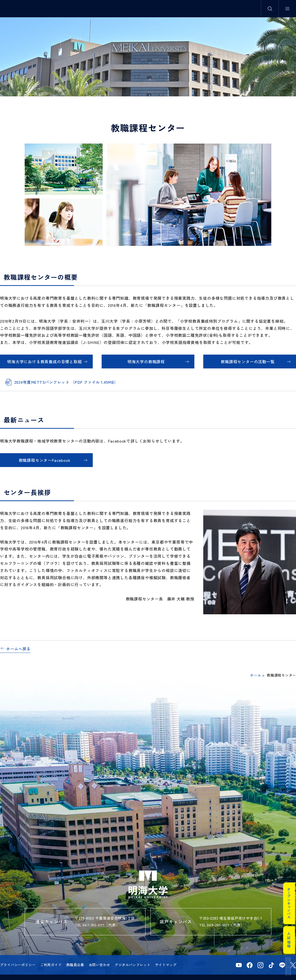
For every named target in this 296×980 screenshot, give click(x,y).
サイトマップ (166, 965)
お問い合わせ (100, 965)
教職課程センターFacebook (45, 460)
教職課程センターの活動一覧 (248, 362)
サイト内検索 (270, 9)
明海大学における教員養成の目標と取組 (44, 362)
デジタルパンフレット (132, 965)
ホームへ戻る (18, 649)
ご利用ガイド (51, 965)
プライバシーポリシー (18, 965)
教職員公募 (75, 965)
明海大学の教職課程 (146, 362)
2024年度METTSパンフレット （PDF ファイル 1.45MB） (66, 382)
